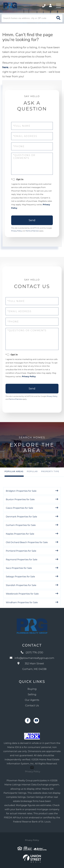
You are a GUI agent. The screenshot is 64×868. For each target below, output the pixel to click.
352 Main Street (32, 666)
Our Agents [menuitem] (32, 700)
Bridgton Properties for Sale (21, 491)
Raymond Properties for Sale (22, 559)
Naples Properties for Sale (20, 534)
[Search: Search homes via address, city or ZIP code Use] (32, 18)
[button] (58, 18)
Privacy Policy (17, 231)
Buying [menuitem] (32, 689)
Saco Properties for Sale (19, 568)
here (5, 67)
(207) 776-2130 (32, 653)
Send (32, 220)
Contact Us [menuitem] (32, 706)
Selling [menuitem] (32, 695)
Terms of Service (32, 231)
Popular (32, 472)
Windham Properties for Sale (22, 602)
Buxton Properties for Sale (20, 499)
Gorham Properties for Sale (21, 525)
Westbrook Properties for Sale (22, 594)
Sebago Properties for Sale (20, 577)
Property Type (50, 472)
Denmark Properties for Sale (21, 517)
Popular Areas (14, 472)
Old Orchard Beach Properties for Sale (27, 542)
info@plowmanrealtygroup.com (32, 658)
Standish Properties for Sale (21, 585)
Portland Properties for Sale (21, 551)
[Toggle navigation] (58, 6)
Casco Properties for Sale (19, 508)
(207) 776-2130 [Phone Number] (44, 6)
